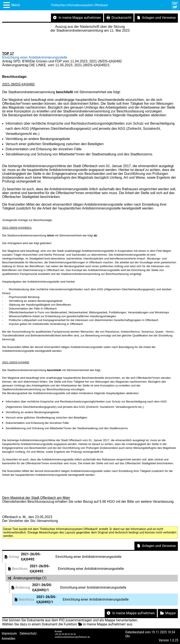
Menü (16, 5)
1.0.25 (174, 640)
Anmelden (8, 639)
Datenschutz (28, 633)
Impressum (9, 633)
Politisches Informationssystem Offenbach (80, 5)
